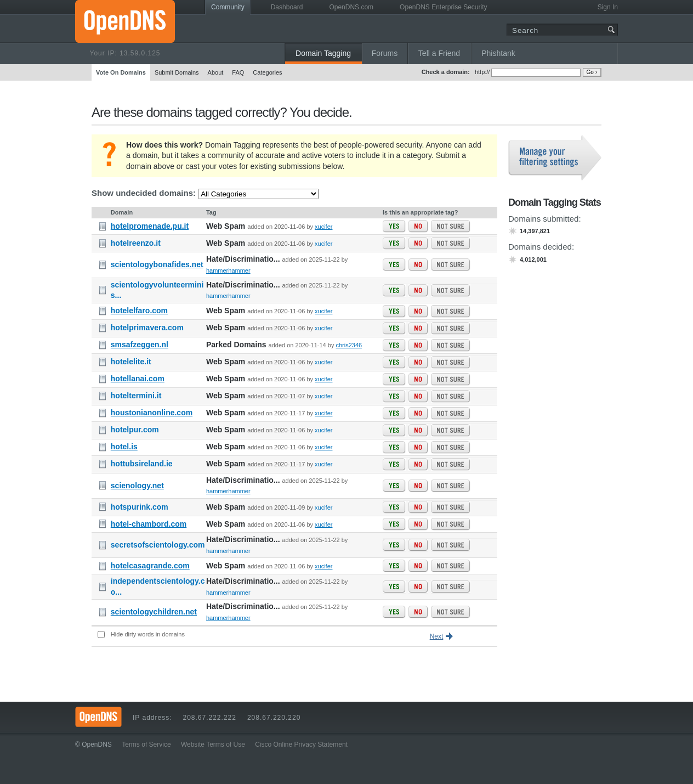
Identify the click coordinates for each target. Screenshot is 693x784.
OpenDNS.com (351, 7)
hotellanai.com (138, 379)
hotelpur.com (135, 430)
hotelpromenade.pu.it (150, 226)
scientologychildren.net (154, 612)
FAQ (238, 72)
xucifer (323, 227)
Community (228, 7)
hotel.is (124, 447)
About (216, 72)
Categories (267, 72)
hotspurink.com (140, 507)
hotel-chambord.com (149, 524)
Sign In (608, 7)
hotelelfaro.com (139, 311)
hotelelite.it (131, 362)
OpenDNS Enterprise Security (443, 7)
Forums (385, 53)
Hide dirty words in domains (148, 634)
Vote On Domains (121, 72)
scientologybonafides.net (157, 264)
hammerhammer (228, 270)
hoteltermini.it (136, 396)
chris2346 (349, 345)
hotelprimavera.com (147, 328)
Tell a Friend (439, 53)
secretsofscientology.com (158, 545)
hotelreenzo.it (136, 243)
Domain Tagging (323, 53)
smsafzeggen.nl (140, 345)
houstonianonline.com (152, 413)
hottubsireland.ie (142, 464)
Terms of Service (146, 744)
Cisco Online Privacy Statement (301, 744)
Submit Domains (177, 72)
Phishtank (498, 53)
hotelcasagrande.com (150, 566)
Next (437, 636)
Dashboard (287, 7)
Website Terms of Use (213, 744)
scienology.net (137, 486)
